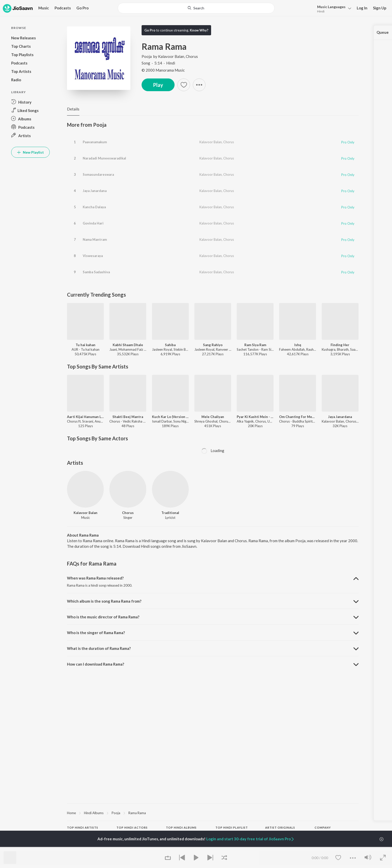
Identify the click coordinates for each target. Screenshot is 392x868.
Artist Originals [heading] (280, 827)
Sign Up (380, 8)
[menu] (333, 9)
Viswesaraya (93, 256)
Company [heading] (323, 827)
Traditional (170, 513)
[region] (213, 813)
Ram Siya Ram (255, 345)
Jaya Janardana (95, 191)
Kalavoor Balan (171, 56)
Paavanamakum (95, 142)
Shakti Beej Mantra (128, 417)
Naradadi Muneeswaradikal (104, 158)
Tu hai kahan (86, 345)
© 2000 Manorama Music (163, 70)
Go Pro (82, 8)
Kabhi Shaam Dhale (128, 345)
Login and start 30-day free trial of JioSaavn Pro (250, 839)
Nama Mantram (95, 239)
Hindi (321, 11)
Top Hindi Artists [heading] (83, 827)
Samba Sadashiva (96, 272)
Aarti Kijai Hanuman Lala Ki (85, 417)
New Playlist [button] (30, 152)
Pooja (147, 56)
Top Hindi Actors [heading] (132, 827)
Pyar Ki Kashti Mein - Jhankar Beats (255, 417)
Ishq (298, 345)
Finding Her (340, 345)
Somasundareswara (98, 174)
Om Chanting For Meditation (297, 417)
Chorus (192, 56)
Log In (362, 8)
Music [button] (44, 8)
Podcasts (63, 8)
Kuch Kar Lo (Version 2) (170, 417)
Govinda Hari (93, 223)
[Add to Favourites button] (184, 85)
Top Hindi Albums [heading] (181, 827)
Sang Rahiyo (213, 345)
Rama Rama (137, 813)
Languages (331, 7)
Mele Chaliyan (213, 417)
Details (73, 109)
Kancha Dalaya (94, 207)
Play (158, 85)
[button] (199, 85)
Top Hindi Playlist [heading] (232, 827)
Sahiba (170, 345)
